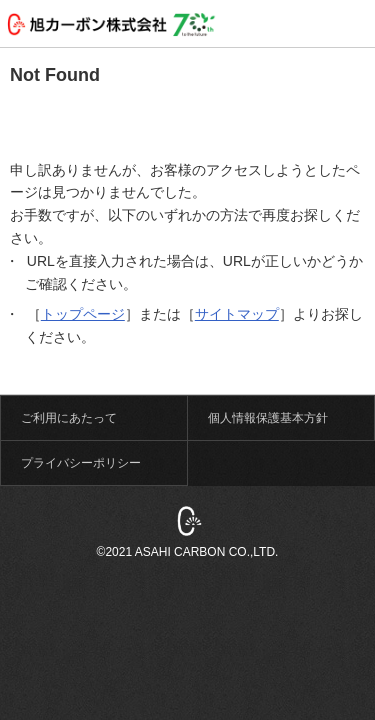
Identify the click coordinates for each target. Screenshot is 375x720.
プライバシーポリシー (81, 463)
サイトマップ (237, 314)
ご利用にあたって (69, 418)
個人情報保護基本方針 (268, 418)
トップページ (83, 314)
